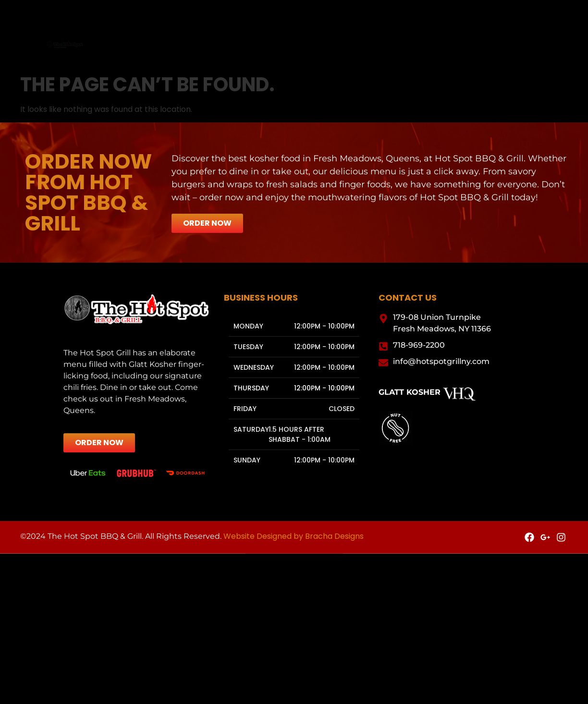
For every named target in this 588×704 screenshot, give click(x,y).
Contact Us (405, 46)
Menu (230, 46)
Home (183, 46)
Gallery (342, 46)
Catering (284, 46)
